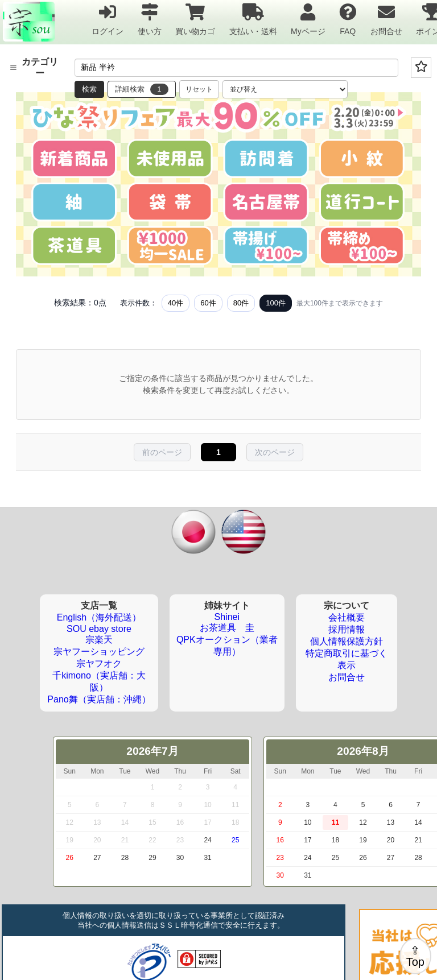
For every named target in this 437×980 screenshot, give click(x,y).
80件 (241, 303)
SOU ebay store (99, 629)
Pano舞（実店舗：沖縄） (99, 699)
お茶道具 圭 (227, 628)
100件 (276, 303)
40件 (176, 303)
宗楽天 (99, 640)
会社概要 (347, 617)
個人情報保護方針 (347, 641)
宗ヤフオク (99, 663)
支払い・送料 (253, 19)
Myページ (308, 19)
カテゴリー (34, 67)
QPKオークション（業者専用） (227, 646)
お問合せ (386, 19)
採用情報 (347, 629)
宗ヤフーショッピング (99, 652)
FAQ (348, 19)
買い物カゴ (195, 19)
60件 (208, 303)
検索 (89, 89)
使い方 (150, 19)
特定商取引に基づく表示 (347, 659)
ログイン (108, 19)
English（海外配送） (99, 617)
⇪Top (415, 956)
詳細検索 (142, 89)
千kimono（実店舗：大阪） (99, 681)
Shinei (227, 617)
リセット (199, 89)
